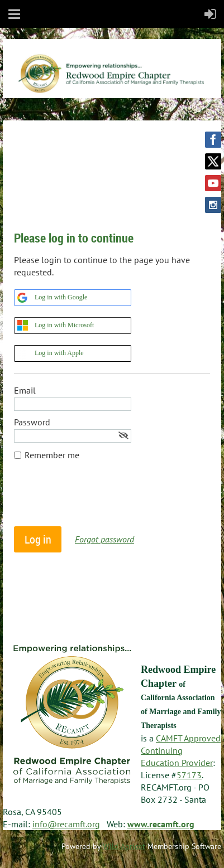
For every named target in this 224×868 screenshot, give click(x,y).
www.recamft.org (161, 824)
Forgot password (104, 539)
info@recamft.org (66, 824)
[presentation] (99, 499)
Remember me (52, 455)
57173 (189, 775)
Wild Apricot (124, 846)
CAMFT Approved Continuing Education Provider (181, 750)
